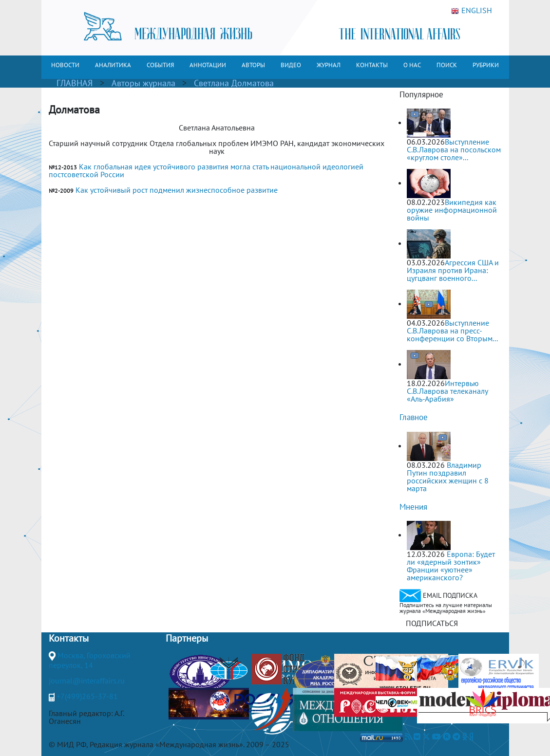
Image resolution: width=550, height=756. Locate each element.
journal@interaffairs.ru (87, 681)
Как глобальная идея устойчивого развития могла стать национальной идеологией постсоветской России (206, 170)
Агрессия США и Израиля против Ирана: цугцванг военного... (453, 270)
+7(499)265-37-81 (87, 696)
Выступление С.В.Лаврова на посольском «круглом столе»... (454, 149)
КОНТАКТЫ (372, 65)
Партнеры (187, 638)
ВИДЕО (291, 65)
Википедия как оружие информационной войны (452, 210)
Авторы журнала (143, 83)
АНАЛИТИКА (113, 65)
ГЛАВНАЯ (75, 83)
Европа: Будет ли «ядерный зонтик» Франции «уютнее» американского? (451, 566)
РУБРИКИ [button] (486, 65)
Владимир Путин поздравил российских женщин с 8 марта (448, 477)
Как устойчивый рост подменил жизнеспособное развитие (177, 190)
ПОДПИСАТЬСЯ (432, 623)
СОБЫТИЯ (160, 65)
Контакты (69, 638)
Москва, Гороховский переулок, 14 (90, 660)
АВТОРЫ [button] (253, 65)
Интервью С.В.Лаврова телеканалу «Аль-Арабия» (447, 391)
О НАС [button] (412, 65)
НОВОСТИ (65, 65)
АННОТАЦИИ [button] (208, 65)
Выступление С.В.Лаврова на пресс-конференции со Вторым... (452, 331)
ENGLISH (472, 11)
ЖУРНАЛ (329, 65)
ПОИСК (447, 65)
